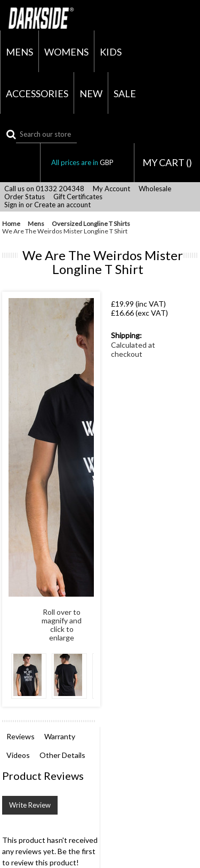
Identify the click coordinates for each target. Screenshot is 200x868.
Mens (19, 52)
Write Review (30, 805)
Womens (66, 52)
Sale (125, 93)
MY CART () (167, 162)
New (91, 93)
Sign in (14, 205)
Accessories (37, 93)
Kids (111, 52)
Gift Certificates (78, 197)
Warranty (60, 736)
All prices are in (87, 162)
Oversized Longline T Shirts (91, 224)
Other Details (62, 755)
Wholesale (155, 189)
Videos (18, 755)
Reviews (21, 736)
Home (11, 224)
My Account (111, 189)
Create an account (62, 205)
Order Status (25, 197)
